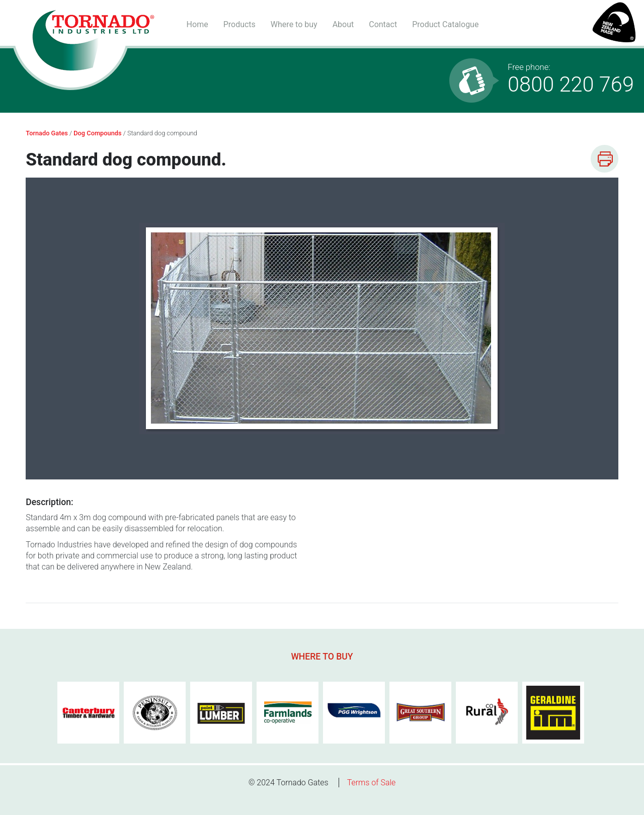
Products (239, 24)
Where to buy (294, 24)
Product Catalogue (445, 24)
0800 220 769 (571, 79)
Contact (383, 24)
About (343, 24)
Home (197, 24)
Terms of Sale (372, 783)
